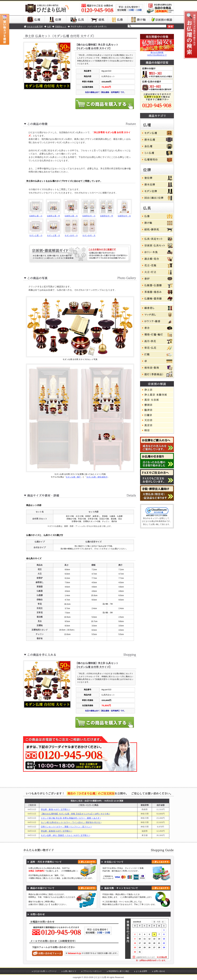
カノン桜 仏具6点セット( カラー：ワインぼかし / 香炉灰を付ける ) (71, 822)
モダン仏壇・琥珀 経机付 (97, 477)
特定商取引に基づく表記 (119, 971)
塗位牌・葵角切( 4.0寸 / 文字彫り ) (56, 831)
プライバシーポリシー (92, 971)
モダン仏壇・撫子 (73, 477)
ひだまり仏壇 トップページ (45, 971)
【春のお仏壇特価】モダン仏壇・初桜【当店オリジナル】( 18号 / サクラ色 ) (75, 814)
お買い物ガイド (70, 971)
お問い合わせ (159, 971)
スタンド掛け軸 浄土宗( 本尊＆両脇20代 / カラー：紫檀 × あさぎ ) (71, 818)
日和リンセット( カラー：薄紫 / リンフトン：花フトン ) (66, 827)
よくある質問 (142, 971)
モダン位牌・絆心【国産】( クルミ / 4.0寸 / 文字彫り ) (65, 835)
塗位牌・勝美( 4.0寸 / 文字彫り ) (55, 809)
